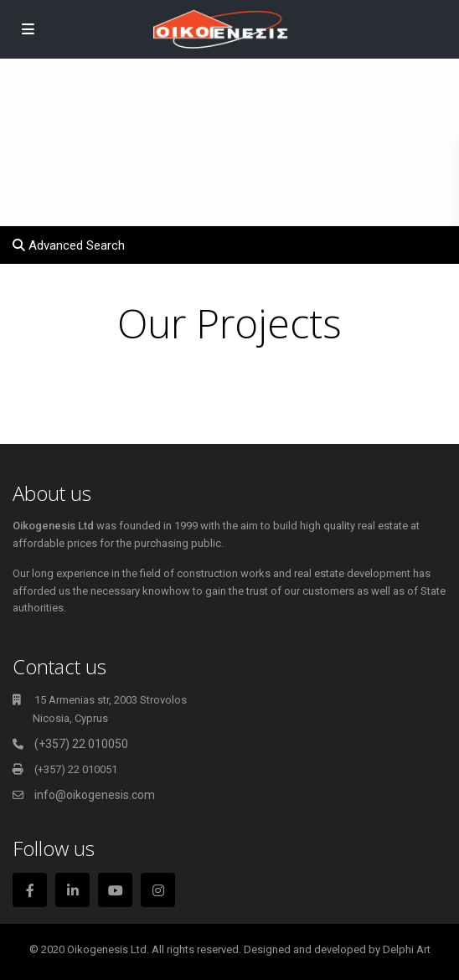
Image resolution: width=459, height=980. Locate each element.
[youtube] (115, 890)
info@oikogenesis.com (95, 795)
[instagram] (158, 890)
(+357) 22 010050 (81, 744)
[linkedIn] (72, 890)
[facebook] (30, 890)
